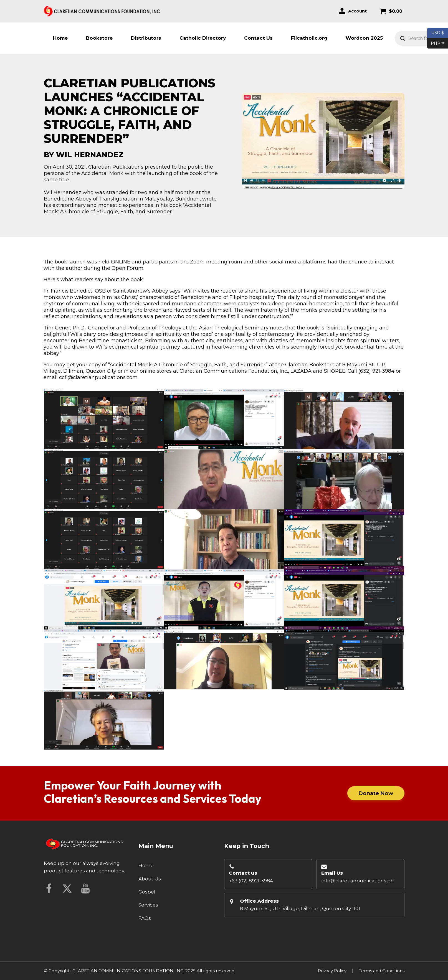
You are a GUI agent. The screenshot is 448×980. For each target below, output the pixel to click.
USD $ (438, 33)
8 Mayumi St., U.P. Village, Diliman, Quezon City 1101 (300, 908)
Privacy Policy (332, 971)
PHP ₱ (436, 44)
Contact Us (258, 38)
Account (357, 11)
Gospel (147, 892)
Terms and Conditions (382, 971)
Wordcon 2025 (364, 38)
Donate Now (376, 793)
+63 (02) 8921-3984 (251, 881)
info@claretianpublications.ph (358, 881)
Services (148, 905)
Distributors (146, 38)
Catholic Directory (203, 38)
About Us (150, 879)
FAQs (145, 918)
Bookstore (99, 38)
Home (60, 38)
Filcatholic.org (309, 38)
